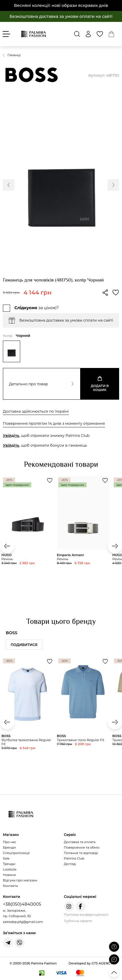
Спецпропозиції (16, 853)
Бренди (9, 847)
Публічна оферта (78, 921)
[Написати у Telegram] (8, 943)
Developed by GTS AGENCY (91, 963)
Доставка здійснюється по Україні (36, 411)
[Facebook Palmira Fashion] (81, 906)
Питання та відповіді (81, 853)
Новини (9, 875)
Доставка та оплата (80, 842)
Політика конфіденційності (86, 915)
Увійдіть (11, 435)
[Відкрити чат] (114, 959)
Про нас (10, 842)
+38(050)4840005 (22, 904)
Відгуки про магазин (20, 880)
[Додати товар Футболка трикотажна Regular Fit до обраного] (50, 661)
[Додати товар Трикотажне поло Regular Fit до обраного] (105, 661)
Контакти (10, 886)
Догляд (70, 864)
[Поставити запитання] (114, 947)
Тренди (9, 864)
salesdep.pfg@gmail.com (23, 922)
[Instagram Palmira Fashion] (69, 906)
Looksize (10, 869)
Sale (6, 858)
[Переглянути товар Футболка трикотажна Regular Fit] (28, 719)
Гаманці (14, 55)
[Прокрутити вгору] (114, 972)
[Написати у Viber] (19, 943)
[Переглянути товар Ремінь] (83, 531)
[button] (9, 185)
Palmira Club (74, 858)
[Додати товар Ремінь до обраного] (50, 480)
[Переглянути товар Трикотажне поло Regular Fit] (83, 716)
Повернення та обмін (82, 847)
